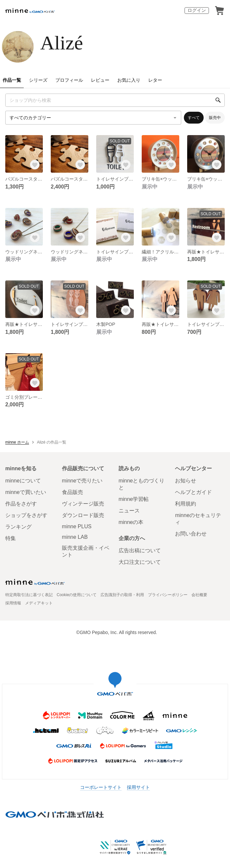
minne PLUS (77, 526)
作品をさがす (21, 504)
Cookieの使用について (77, 595)
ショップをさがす (26, 515)
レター (155, 80)
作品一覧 (12, 80)
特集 (11, 538)
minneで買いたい (26, 492)
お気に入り (129, 80)
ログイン (197, 10)
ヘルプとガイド (193, 492)
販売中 (215, 118)
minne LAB (75, 537)
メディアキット (39, 603)
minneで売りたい (82, 481)
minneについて (23, 481)
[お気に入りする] (35, 165)
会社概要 (199, 595)
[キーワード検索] (115, 100)
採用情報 (13, 603)
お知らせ (186, 481)
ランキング (18, 527)
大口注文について (140, 562)
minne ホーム (17, 442)
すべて (194, 118)
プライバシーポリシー (168, 595)
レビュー (100, 80)
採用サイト (138, 787)
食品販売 (72, 492)
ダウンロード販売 (83, 515)
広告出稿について (140, 550)
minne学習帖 (134, 499)
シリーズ (38, 80)
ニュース (129, 511)
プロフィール (69, 80)
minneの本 (131, 522)
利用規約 (186, 504)
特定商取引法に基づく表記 (29, 595)
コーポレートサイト (101, 787)
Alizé (62, 43)
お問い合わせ (191, 534)
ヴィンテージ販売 (83, 504)
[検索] (218, 100)
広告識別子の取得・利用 (122, 595)
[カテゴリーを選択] (93, 118)
